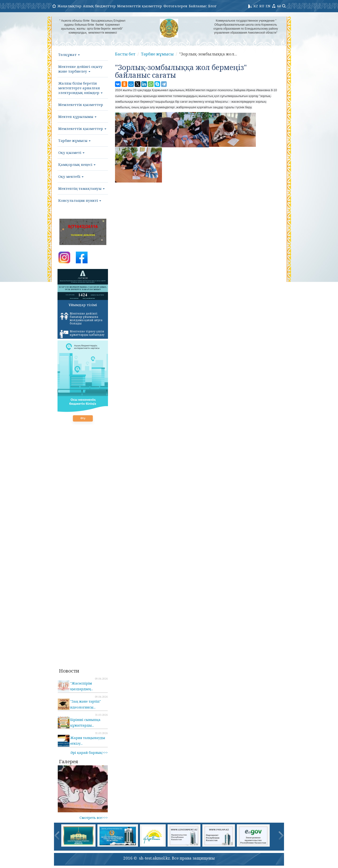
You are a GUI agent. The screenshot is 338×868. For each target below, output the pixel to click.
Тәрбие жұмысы (74, 140)
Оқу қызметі (71, 152)
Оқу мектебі (71, 176)
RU (262, 6)
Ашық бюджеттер (99, 6)
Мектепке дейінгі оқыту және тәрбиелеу (80, 69)
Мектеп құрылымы (77, 117)
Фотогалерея (175, 6)
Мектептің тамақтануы (81, 188)
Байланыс (198, 6)
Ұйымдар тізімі (83, 305)
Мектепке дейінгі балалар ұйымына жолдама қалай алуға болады (81, 318)
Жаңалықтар (69, 6)
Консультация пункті (80, 200)
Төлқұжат (69, 54)
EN (268, 6)
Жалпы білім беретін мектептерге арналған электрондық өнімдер (80, 88)
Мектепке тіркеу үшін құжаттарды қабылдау (82, 334)
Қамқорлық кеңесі (77, 164)
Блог (212, 6)
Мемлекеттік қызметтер (140, 6)
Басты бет (125, 54)
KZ (256, 6)
